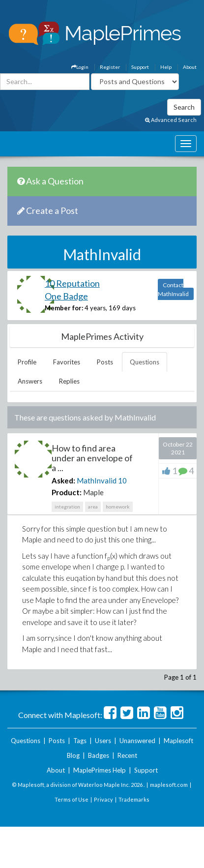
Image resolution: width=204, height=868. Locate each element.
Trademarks (134, 799)
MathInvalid (97, 480)
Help (166, 67)
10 (122, 480)
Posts (105, 362)
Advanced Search (171, 120)
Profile (27, 362)
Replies (69, 381)
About (190, 67)
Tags (80, 741)
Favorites (67, 362)
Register (110, 67)
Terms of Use (72, 799)
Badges (99, 755)
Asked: (63, 480)
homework (118, 507)
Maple (93, 492)
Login (80, 67)
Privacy (103, 799)
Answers (30, 381)
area (93, 507)
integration (67, 507)
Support (140, 67)
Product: (67, 492)
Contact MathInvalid (173, 289)
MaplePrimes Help (100, 770)
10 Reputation (72, 283)
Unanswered (137, 741)
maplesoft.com (169, 785)
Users (103, 741)
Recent (127, 755)
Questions (145, 362)
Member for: (64, 308)
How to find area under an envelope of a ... (92, 458)
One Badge (66, 296)
